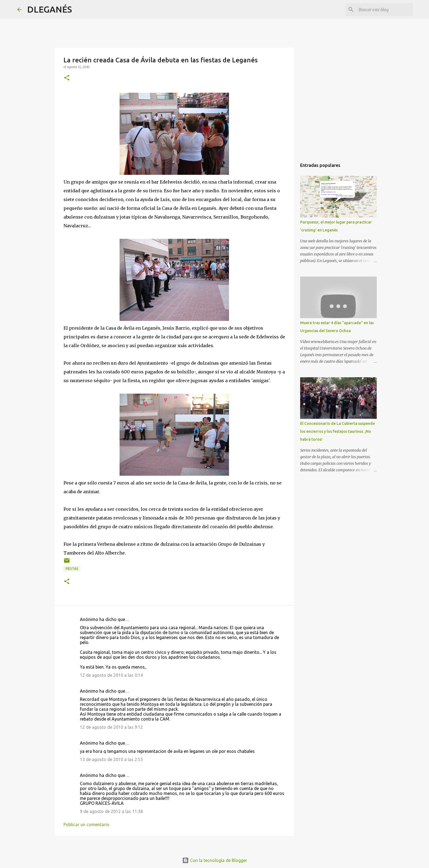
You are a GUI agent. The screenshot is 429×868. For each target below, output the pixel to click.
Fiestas (72, 569)
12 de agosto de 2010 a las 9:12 (111, 727)
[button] (67, 78)
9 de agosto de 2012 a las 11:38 (111, 811)
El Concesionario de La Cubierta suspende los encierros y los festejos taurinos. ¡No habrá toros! (337, 431)
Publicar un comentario (86, 825)
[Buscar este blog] (384, 10)
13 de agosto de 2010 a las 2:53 (111, 759)
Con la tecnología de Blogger (215, 860)
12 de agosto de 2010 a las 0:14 (111, 675)
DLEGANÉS (50, 9)
